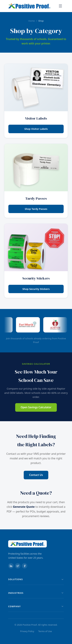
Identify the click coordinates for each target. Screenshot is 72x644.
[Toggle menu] (60, 6)
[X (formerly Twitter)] (18, 566)
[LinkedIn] (11, 566)
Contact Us (36, 475)
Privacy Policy (27, 631)
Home (31, 21)
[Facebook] (25, 566)
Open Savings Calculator (36, 407)
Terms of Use (45, 631)
